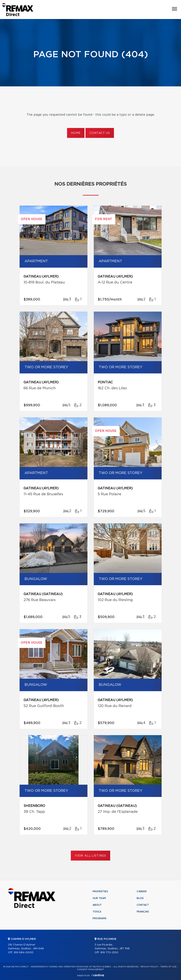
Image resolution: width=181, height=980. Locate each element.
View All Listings (90, 856)
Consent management (90, 970)
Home (76, 133)
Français (143, 912)
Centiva (98, 975)
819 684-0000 (24, 953)
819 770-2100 (109, 953)
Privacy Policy (149, 967)
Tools (97, 912)
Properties (100, 891)
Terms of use (168, 967)
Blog (140, 898)
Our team (99, 898)
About (97, 905)
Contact (143, 905)
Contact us (100, 133)
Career (142, 891)
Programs (100, 918)
